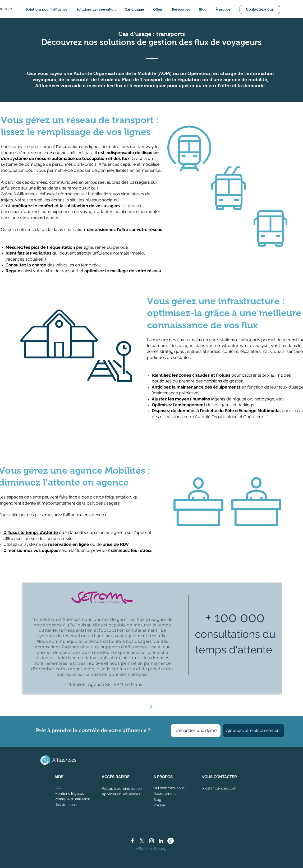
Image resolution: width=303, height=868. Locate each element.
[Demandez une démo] (196, 731)
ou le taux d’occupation (82, 532)
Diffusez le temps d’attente (31, 532)
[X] (142, 841)
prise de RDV (116, 544)
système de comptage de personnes (37, 164)
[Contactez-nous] (260, 10)
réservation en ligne (69, 544)
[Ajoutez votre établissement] (253, 731)
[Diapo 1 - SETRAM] (151, 706)
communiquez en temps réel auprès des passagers (100, 182)
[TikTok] (171, 841)
